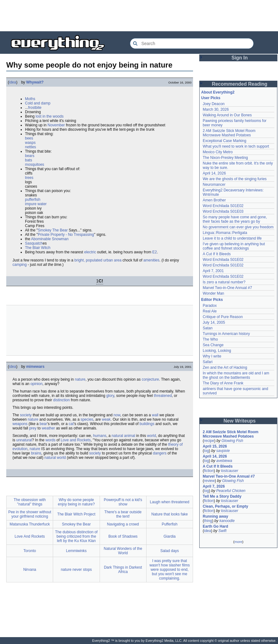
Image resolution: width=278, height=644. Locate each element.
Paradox (210, 306)
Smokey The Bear (53, 230)
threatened (163, 396)
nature (80, 379)
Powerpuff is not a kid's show (123, 502)
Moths (30, 99)
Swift (222, 531)
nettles (30, 147)
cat (71, 424)
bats (29, 160)
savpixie (223, 451)
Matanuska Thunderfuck (30, 524)
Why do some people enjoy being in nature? (76, 502)
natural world (55, 458)
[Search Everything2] (192, 43)
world (152, 436)
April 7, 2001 (213, 271)
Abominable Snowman (50, 239)
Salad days (169, 551)
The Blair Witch (38, 248)
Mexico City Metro (218, 152)
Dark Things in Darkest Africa (123, 570)
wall (155, 415)
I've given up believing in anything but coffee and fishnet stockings (234, 246)
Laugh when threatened (170, 502)
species (87, 419)
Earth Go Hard (215, 526)
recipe (209, 441)
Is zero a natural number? (224, 282)
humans (100, 436)
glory (110, 396)
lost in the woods (50, 116)
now (117, 415)
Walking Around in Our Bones (227, 115)
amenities (151, 260)
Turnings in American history (226, 334)
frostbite (35, 108)
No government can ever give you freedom (238, 227)
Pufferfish (170, 524)
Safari (208, 362)
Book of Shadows (123, 536)
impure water (36, 204)
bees (29, 138)
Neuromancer (214, 185)
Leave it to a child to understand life (232, 238)
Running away (215, 516)
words (50, 440)
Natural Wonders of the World (123, 551)
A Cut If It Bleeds (217, 254)
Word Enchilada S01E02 (223, 206)
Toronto (30, 551)
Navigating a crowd (123, 524)
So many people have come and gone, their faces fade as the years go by (235, 219)
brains (36, 453)
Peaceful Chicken (231, 491)
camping (20, 265)
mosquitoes (35, 165)
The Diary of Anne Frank (223, 383)
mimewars (35, 367)
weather (48, 428)
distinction (61, 400)
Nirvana (30, 570)
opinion (36, 384)
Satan (208, 328)
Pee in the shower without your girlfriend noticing (30, 514)
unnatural (24, 440)
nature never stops (76, 570)
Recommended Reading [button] (240, 84)
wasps (30, 143)
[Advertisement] (139, 16)
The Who (210, 339)
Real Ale (210, 311)
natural (117, 436)
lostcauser (230, 471)
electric (90, 252)
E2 (155, 252)
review (209, 481)
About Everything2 (218, 92)
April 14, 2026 (214, 173)
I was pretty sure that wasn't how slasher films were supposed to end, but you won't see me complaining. (169, 570)
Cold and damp (38, 103)
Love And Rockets (30, 536)
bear (43, 424)
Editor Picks (212, 300)
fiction (209, 471)
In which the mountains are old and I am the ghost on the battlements (236, 375)
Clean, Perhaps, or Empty (225, 506)
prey (33, 428)
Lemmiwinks (76, 551)
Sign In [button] (240, 58)
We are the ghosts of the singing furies (235, 179)
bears (30, 156)
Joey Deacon (214, 104)
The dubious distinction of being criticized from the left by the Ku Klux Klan (76, 536)
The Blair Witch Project (76, 514)
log (206, 451)
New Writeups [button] (240, 421)
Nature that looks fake (170, 514)
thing (208, 521)
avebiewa (224, 461)
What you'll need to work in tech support (236, 146)
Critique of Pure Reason (223, 317)
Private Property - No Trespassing (66, 235)
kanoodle (227, 521)
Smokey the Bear (76, 524)
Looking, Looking (217, 351)
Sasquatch (34, 243)
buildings (147, 424)
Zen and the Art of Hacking (225, 368)
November (56, 125)
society (26, 415)
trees (29, 178)
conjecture (150, 379)
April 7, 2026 (214, 486)
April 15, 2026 (215, 446)
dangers (160, 453)
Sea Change (213, 345)
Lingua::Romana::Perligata (225, 233)
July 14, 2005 (214, 322)
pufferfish (33, 200)
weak (106, 419)
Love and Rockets (76, 440)
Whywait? (35, 82)
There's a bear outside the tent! (123, 514)
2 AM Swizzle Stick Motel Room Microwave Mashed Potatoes (229, 133)
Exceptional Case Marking (224, 141)
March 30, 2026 (216, 109)
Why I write (212, 356)
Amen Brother (214, 200)
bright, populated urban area (98, 260)
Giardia (170, 536)
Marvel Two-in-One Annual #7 (227, 288)
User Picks (211, 98)
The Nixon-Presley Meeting (225, 158)
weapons (20, 424)
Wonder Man (213, 293)
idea (13, 82)
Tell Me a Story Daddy (222, 496)
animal (129, 436)
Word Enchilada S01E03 (223, 211)
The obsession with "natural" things (30, 502)
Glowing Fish (232, 441)
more (238, 542)
